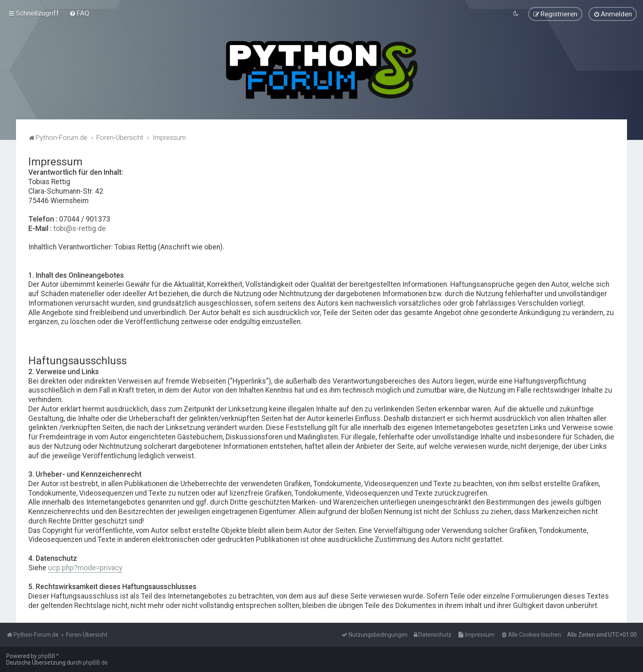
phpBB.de (95, 663)
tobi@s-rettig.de (80, 228)
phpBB (47, 656)
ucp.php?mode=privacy (85, 567)
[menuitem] (79, 13)
